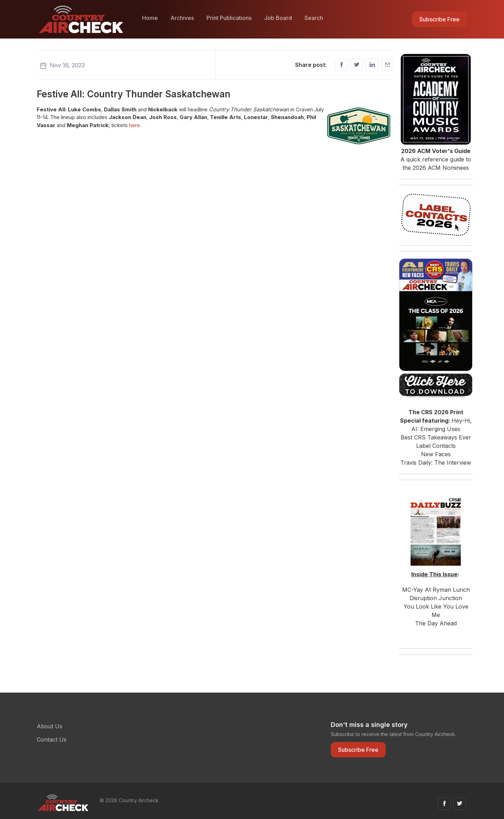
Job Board (278, 18)
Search (314, 18)
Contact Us (52, 740)
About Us (50, 726)
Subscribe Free (439, 19)
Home (150, 18)
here (135, 125)
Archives (182, 18)
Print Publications (229, 18)
